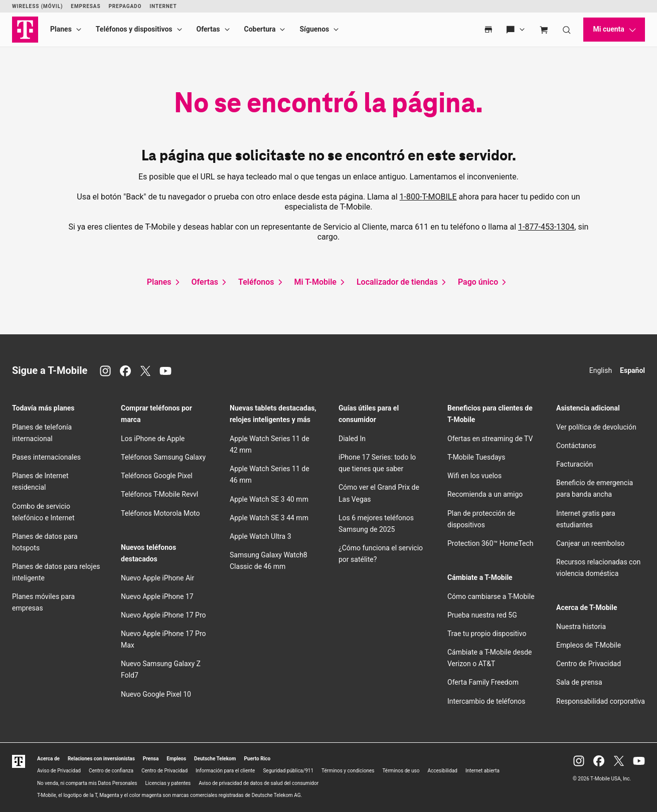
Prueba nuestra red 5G (482, 615)
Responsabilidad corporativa (601, 701)
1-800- (428, 197)
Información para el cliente (225, 771)
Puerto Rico (257, 759)
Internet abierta (482, 771)
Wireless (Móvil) (37, 6)
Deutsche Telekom (215, 759)
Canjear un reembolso (590, 543)
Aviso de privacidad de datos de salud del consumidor (259, 783)
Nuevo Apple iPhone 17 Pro (163, 615)
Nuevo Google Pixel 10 (156, 694)
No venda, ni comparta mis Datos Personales (87, 783)
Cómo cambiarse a (491, 596)
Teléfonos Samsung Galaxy (163, 457)
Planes (61, 29)
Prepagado (125, 6)
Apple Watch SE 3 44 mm (269, 518)
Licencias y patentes (168, 783)
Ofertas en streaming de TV (490, 439)
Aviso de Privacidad (59, 771)
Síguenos (314, 29)
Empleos (176, 759)
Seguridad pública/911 (288, 771)
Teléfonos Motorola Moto (160, 513)
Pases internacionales (46, 457)
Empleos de (589, 645)
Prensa (151, 759)
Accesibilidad (442, 771)
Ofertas (208, 29)
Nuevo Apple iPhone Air (157, 578)
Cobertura (260, 29)
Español (632, 370)
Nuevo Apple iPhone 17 (157, 596)
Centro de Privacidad (589, 664)
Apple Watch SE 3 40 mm (269, 499)
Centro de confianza (111, 771)
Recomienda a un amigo (485, 494)
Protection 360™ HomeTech (490, 543)
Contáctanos (576, 446)
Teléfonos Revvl (159, 494)
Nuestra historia (581, 627)
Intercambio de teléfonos (486, 701)
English (601, 370)
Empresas (86, 6)
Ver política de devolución (596, 427)
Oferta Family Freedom (483, 682)
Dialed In (352, 439)
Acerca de (48, 759)
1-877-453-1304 (546, 227)
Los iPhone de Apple (153, 439)
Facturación (574, 464)
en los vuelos (474, 476)
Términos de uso (401, 771)
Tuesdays (476, 457)
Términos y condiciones (348, 771)
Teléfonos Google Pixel (157, 476)
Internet (163, 6)
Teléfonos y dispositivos (134, 29)
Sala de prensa (579, 682)
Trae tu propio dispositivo (487, 634)
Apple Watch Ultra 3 (261, 536)
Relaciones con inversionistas (101, 759)
